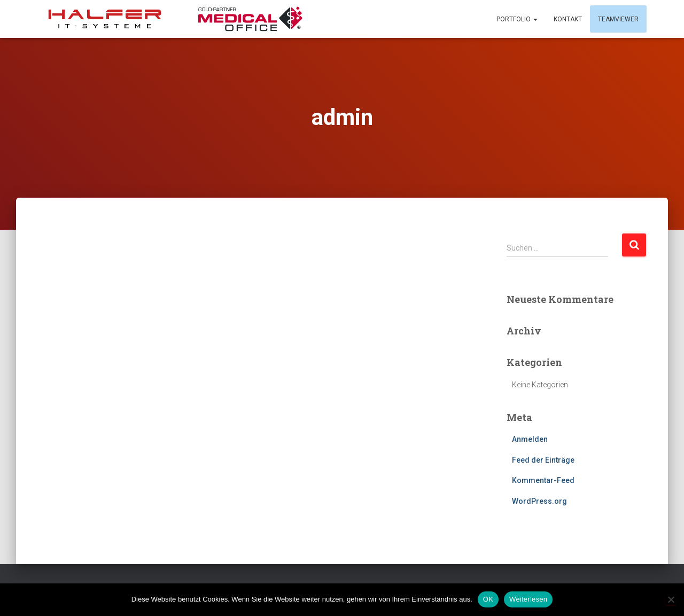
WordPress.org (539, 501)
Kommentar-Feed (543, 480)
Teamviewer (618, 19)
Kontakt (568, 19)
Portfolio (517, 19)
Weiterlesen (528, 599)
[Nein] (671, 599)
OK (488, 599)
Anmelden (530, 439)
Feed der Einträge (543, 460)
